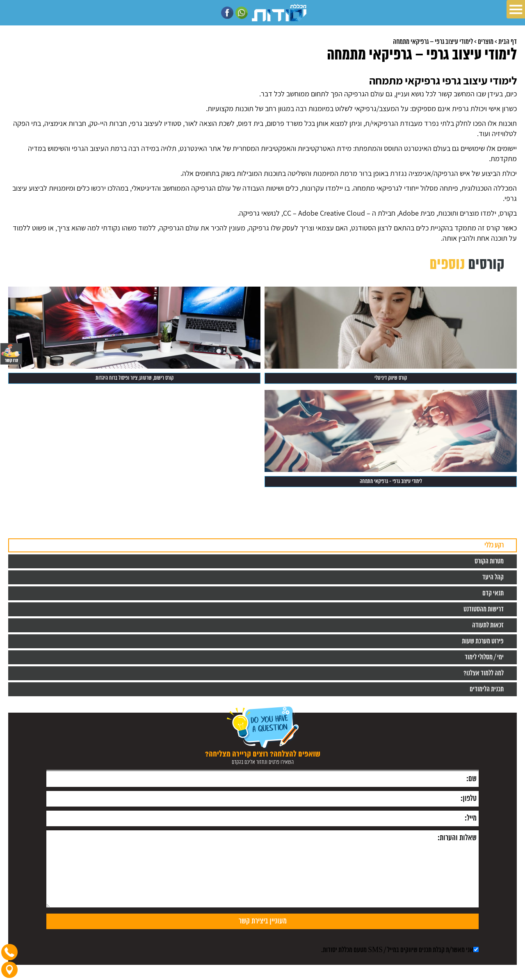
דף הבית (508, 42)
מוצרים (486, 42)
